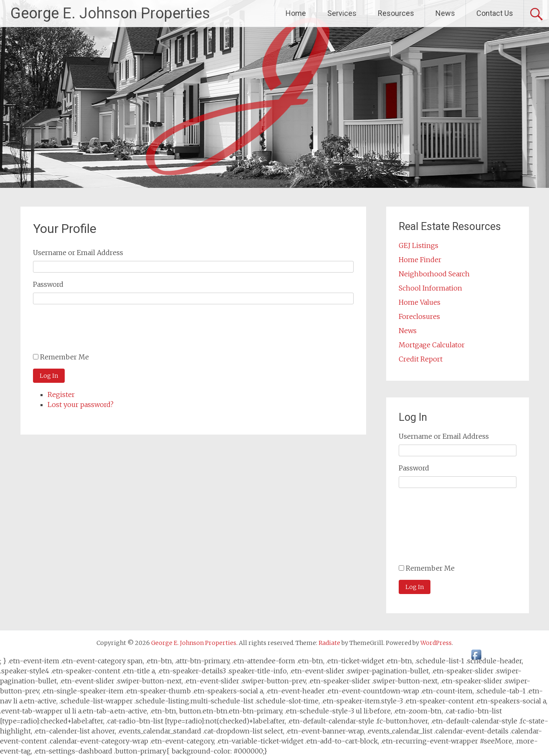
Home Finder (420, 260)
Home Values (420, 302)
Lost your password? (81, 405)
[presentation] (96, 331)
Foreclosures (419, 316)
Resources (396, 13)
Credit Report (421, 359)
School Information (430, 288)
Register (61, 394)
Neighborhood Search (434, 274)
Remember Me (65, 357)
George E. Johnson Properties (110, 13)
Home (296, 13)
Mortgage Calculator (432, 345)
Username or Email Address (78, 253)
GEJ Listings (419, 245)
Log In (49, 376)
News (445, 13)
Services (342, 13)
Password (48, 284)
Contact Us (495, 13)
